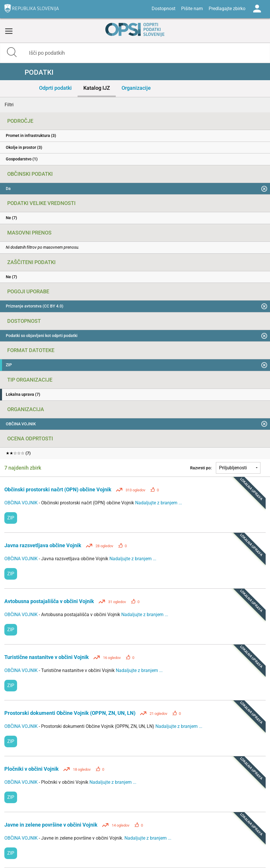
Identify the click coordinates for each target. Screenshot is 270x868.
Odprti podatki (55, 88)
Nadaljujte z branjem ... (159, 503)
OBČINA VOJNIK (22, 503)
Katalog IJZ (97, 88)
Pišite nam (192, 9)
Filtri (9, 105)
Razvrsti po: (201, 468)
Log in (257, 9)
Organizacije (136, 88)
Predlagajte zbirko (227, 9)
